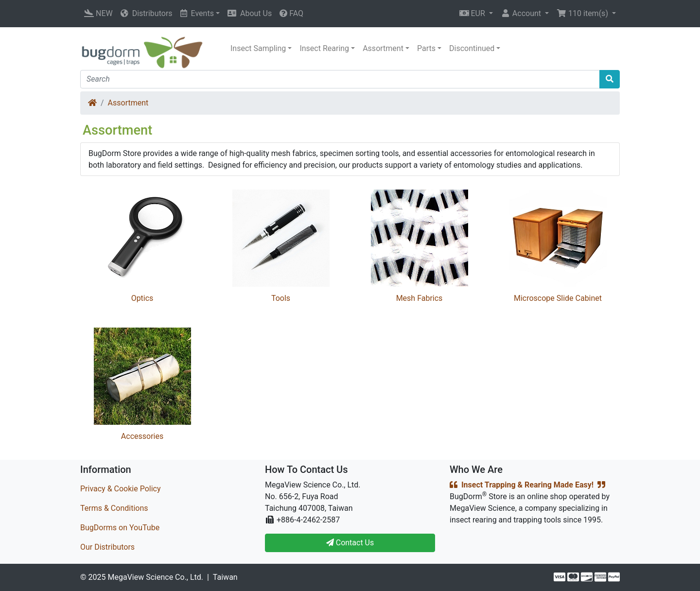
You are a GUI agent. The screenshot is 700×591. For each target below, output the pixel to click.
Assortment (128, 103)
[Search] (340, 79)
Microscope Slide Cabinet (558, 298)
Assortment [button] (383, 48)
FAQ (291, 13)
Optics (142, 298)
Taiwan (225, 577)
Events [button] (197, 13)
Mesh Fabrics (420, 298)
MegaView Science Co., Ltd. (155, 577)
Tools (281, 298)
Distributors (147, 13)
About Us (250, 13)
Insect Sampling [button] (258, 48)
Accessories (142, 436)
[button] (476, 14)
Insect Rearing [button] (324, 48)
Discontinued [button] (472, 48)
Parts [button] (426, 48)
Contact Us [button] (350, 543)
